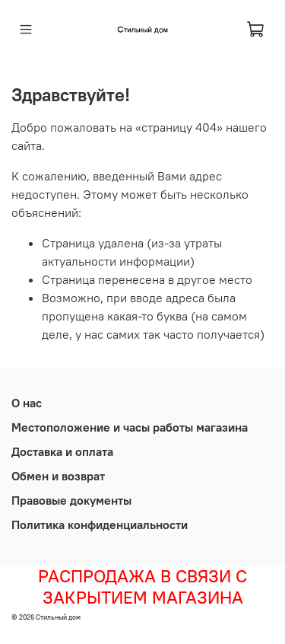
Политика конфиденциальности (100, 524)
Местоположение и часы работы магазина (130, 427)
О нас (27, 403)
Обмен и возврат (58, 476)
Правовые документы (71, 500)
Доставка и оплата (62, 451)
